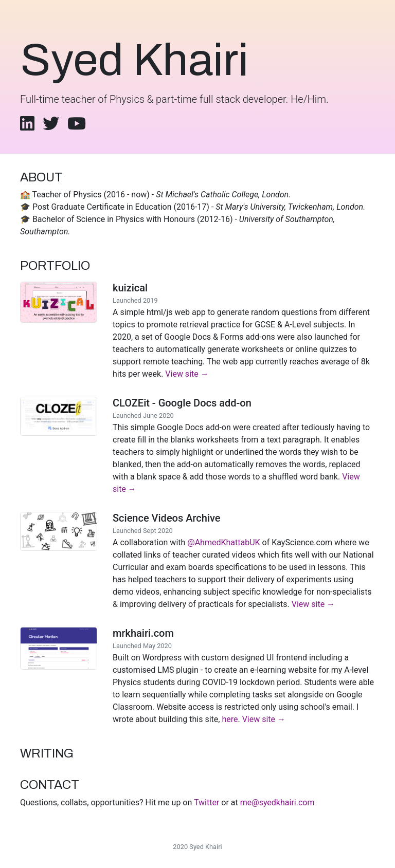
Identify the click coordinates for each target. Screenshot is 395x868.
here (230, 719)
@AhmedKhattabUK (223, 542)
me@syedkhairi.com (277, 802)
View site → (187, 374)
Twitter (207, 802)
